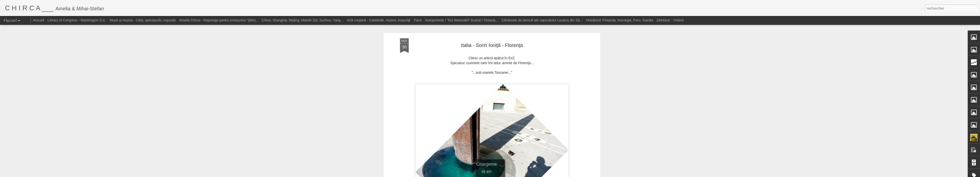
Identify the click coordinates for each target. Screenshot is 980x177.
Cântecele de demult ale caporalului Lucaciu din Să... (542, 20)
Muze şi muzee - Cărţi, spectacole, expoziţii (143, 20)
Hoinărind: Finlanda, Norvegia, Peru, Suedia (619, 20)
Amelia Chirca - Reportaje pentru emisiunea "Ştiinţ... (219, 20)
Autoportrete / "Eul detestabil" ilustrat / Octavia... (462, 20)
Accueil (39, 20)
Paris (418, 20)
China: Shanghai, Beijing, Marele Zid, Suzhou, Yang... (302, 20)
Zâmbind (663, 20)
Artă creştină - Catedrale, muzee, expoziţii (379, 20)
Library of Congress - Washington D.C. (77, 20)
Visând (679, 20)
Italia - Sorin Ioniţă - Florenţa (492, 45)
